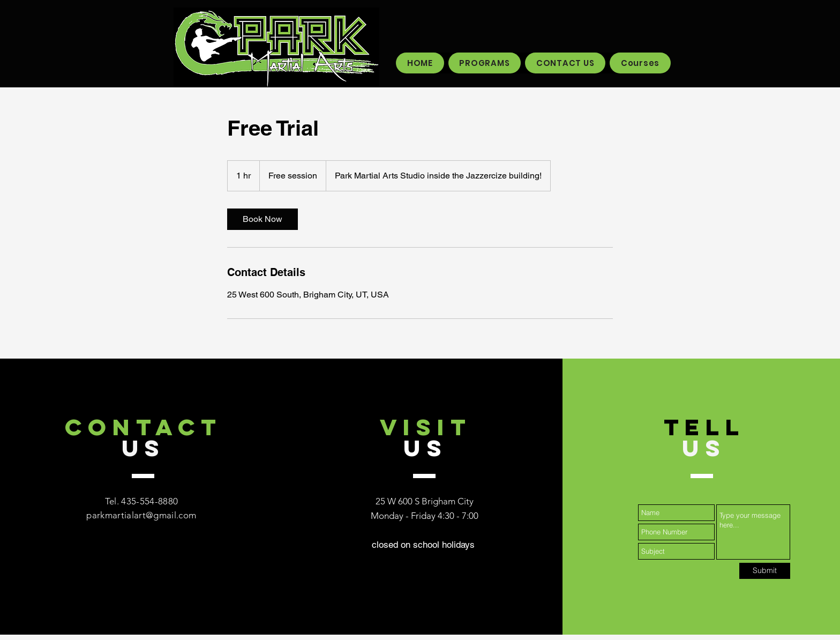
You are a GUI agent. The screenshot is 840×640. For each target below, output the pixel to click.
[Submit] (765, 571)
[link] (262, 219)
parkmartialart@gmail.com (141, 515)
